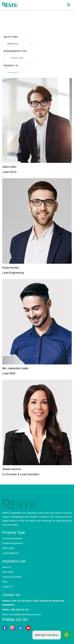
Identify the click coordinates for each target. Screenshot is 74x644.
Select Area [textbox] (13, 44)
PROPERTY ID (11, 66)
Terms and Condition (12, 577)
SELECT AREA (11, 37)
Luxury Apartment (11, 553)
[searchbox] (20, 59)
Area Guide (8, 572)
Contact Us (8, 587)
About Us (7, 567)
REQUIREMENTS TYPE (15, 51)
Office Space (8, 548)
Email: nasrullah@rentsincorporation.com (22, 614)
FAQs (5, 582)
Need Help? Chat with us (47, 635)
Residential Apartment (13, 543)
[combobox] (18, 44)
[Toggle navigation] (68, 5)
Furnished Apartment (12, 538)
